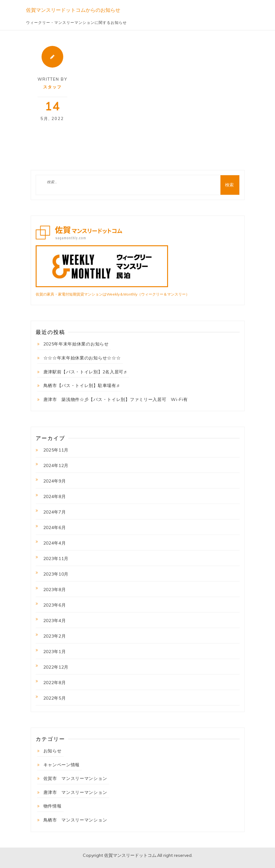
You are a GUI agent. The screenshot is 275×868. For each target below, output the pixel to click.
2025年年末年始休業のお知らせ (76, 344)
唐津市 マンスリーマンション (75, 792)
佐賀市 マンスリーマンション (75, 778)
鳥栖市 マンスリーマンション (75, 820)
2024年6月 (55, 527)
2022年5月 (55, 698)
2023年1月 (55, 652)
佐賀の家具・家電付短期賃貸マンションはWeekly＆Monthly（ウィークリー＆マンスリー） (113, 294)
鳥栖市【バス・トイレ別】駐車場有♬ (82, 385)
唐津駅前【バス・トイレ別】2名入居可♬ (85, 372)
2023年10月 (56, 574)
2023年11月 (56, 559)
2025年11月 (56, 450)
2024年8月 (55, 496)
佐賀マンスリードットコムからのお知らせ (73, 10)
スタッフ (52, 87)
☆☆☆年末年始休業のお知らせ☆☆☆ (82, 358)
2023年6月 (55, 605)
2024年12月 (56, 465)
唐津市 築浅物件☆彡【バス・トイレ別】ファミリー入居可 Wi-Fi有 (116, 399)
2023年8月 (55, 590)
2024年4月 (55, 543)
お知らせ (53, 751)
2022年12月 (56, 667)
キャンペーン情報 (62, 765)
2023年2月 (55, 636)
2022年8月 (55, 683)
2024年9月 (55, 481)
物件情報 (53, 806)
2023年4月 (55, 621)
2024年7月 (55, 512)
